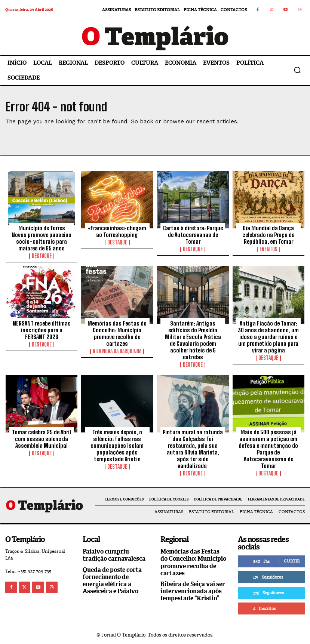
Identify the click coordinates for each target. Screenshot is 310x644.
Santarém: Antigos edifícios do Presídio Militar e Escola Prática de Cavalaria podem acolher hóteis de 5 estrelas (193, 340)
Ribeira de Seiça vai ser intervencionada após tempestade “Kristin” (193, 591)
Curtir (292, 561)
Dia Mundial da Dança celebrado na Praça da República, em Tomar (268, 235)
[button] (297, 70)
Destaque (42, 256)
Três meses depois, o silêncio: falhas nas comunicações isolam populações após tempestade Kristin (117, 446)
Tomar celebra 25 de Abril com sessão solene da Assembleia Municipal (42, 439)
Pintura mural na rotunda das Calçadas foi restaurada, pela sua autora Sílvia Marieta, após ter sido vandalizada (193, 449)
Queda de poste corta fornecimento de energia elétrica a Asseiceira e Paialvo (112, 581)
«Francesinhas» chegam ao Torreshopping (117, 231)
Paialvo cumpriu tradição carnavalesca (114, 555)
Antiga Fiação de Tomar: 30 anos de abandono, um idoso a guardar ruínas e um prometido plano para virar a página (268, 337)
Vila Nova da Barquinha (117, 351)
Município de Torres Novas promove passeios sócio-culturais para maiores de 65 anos (42, 238)
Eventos (268, 249)
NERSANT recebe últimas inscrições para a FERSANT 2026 (42, 330)
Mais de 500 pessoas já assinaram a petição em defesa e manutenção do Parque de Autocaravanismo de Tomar (268, 449)
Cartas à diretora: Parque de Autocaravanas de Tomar (193, 235)
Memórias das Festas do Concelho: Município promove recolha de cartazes (117, 333)
